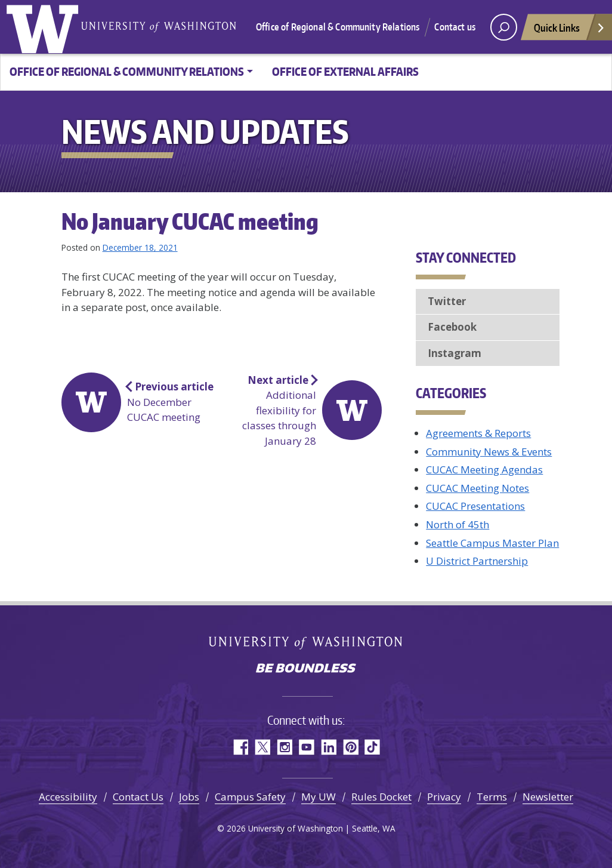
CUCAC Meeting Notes (477, 488)
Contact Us (138, 797)
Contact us (455, 27)
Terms (492, 797)
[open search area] (504, 27)
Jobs (189, 797)
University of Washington (45, 27)
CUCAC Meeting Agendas (484, 470)
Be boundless (306, 669)
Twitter (447, 301)
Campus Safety (250, 797)
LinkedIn (328, 747)
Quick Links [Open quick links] (570, 31)
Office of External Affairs (345, 71)
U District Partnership (477, 561)
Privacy (444, 797)
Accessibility (68, 797)
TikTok (373, 747)
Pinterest (350, 747)
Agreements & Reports (478, 433)
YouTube (306, 747)
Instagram (455, 353)
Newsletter (548, 797)
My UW (319, 797)
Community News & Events (489, 452)
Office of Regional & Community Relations (338, 27)
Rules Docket (381, 797)
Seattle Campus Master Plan (492, 543)
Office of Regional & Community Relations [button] (127, 71)
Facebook (452, 327)
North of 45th (458, 524)
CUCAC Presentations (475, 506)
